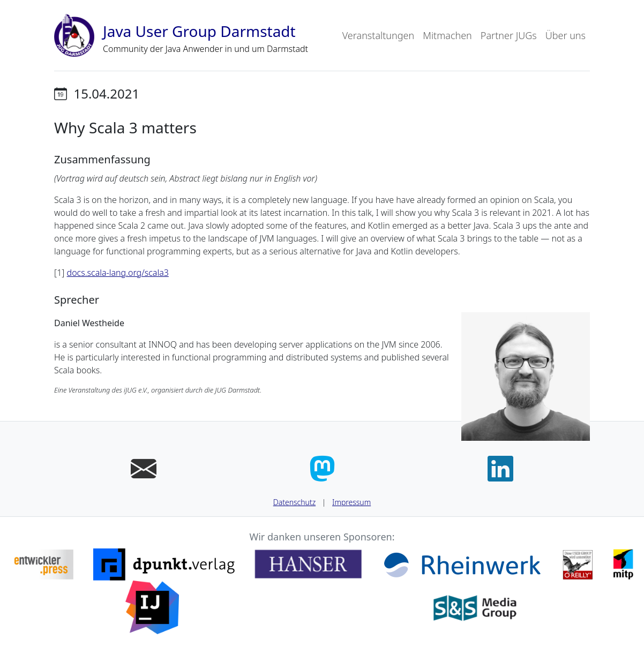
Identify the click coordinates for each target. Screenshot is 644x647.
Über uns (566, 35)
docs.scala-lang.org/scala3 (118, 273)
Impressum (351, 502)
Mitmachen (447, 35)
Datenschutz (294, 502)
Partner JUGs (509, 35)
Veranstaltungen (378, 35)
